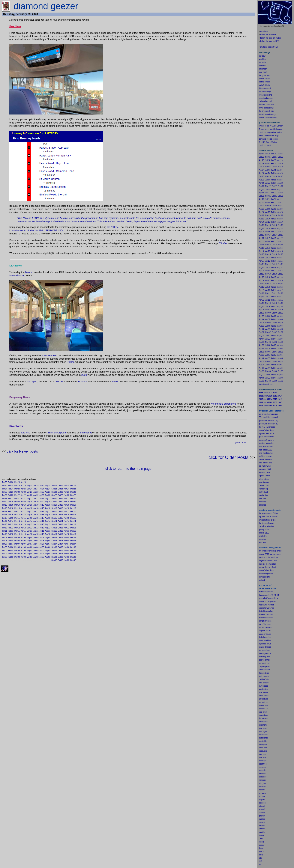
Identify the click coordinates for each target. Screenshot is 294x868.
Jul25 (42, 485)
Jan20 (4, 502)
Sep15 (54, 518)
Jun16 (36, 515)
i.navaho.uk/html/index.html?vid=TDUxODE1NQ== (37, 230)
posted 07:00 (241, 443)
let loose (82, 381)
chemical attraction (267, 526)
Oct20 (60, 502)
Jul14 (42, 521)
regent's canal (265, 473)
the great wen (264, 75)
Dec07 (73, 544)
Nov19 (67, 505)
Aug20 (48, 502)
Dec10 (73, 534)
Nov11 (67, 531)
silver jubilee (264, 479)
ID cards (262, 787)
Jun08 (36, 541)
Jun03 (36, 557)
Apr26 (23, 482)
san (260, 670)
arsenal (262, 809)
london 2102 (264, 533)
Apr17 (23, 511)
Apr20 (23, 502)
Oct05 (60, 550)
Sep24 (54, 489)
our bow (262, 56)
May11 (29, 531)
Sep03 (54, 557)
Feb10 (11, 534)
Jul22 (42, 495)
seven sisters (264, 577)
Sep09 (54, 538)
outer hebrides (265, 640)
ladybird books (265, 631)
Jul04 (42, 554)
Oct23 (60, 492)
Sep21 (54, 499)
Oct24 (60, 489)
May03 (29, 557)
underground (270, 601)
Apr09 (23, 538)
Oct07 (60, 544)
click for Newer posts (22, 451)
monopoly (263, 744)
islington (262, 783)
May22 (29, 495)
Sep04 (54, 554)
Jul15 (42, 518)
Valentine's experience (224, 404)
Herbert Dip (264, 489)
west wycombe (265, 654)
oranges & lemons (266, 440)
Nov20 (67, 502)
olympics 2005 (265, 469)
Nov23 (67, 492)
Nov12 (67, 528)
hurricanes (263, 735)
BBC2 (261, 852)
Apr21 (23, 499)
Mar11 (17, 531)
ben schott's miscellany (268, 598)
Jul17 (42, 511)
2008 (84, 375)
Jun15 (36, 518)
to (262, 858)
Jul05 (42, 550)
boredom (262, 539)
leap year (263, 757)
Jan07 (4, 544)
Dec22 (73, 495)
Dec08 (73, 541)
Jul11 (42, 531)
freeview (262, 793)
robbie (261, 842)
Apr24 (23, 489)
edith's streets (264, 82)
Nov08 (67, 541)
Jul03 (42, 557)
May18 (29, 508)
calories (262, 819)
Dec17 (73, 511)
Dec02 (73, 560)
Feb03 (11, 557)
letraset (262, 806)
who (266, 718)
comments (263, 725)
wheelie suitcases (266, 615)
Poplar (70, 362)
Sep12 (54, 528)
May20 (29, 502)
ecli (260, 803)
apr (260, 543)
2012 (269, 644)
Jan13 (4, 524)
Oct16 (60, 515)
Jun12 (36, 528)
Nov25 (67, 485)
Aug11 (48, 531)
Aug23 (48, 492)
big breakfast (264, 663)
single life (263, 536)
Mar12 (17, 528)
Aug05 (48, 550)
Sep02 (54, 560)
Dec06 (73, 547)
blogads (262, 800)
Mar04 (17, 554)
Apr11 (23, 531)
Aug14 (48, 521)
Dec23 (73, 492)
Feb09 (11, 538)
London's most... (266, 145)
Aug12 (48, 528)
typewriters (263, 715)
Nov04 (67, 554)
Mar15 (17, 518)
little (260, 693)
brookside (263, 741)
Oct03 (60, 557)
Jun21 (36, 499)
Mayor (29, 272)
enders (266, 683)
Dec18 (73, 508)
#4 (278, 595)
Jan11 (4, 531)
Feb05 (11, 550)
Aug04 (48, 554)
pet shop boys (265, 650)
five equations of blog (268, 520)
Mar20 (17, 502)
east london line (265, 463)
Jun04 (36, 554)
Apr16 (23, 515)
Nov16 (67, 515)
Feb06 (11, 547)
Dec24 (73, 489)
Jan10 (4, 534)
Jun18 (36, 508)
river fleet (263, 499)
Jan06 (4, 547)
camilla (262, 832)
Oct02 (60, 560)
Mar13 (17, 524)
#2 (272, 595)
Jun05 (36, 550)
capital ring (263, 495)
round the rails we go (267, 114)
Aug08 (48, 541)
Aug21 (48, 499)
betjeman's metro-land (268, 561)
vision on (262, 767)
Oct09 (60, 538)
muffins (262, 826)
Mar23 (17, 492)
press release (49, 355)
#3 (275, 595)
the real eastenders (267, 427)
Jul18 (42, 508)
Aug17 (48, 511)
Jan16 (4, 515)
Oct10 (60, 534)
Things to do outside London (271, 129)
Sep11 (54, 531)
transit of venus (265, 621)
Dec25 (73, 485)
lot (260, 858)
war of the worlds (266, 618)
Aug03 (48, 557)
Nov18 (67, 508)
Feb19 (11, 505)
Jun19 (36, 505)
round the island (265, 95)
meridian (273, 564)
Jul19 (42, 505)
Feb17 (11, 511)
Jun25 (36, 485)
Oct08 (60, 541)
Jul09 (42, 538)
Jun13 (36, 524)
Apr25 (23, 485)
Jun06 (36, 547)
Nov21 (67, 499)
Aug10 (48, 534)
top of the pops (265, 624)
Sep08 (54, 541)
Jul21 (42, 499)
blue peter (263, 728)
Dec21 (73, 499)
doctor (261, 718)
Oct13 (60, 524)
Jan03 (4, 557)
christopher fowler (266, 101)
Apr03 (23, 557)
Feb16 (11, 515)
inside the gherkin (266, 574)
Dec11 (73, 531)
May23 (29, 492)
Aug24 (48, 489)
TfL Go (223, 243)
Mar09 (17, 538)
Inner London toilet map (269, 136)
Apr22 (23, 495)
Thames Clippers (57, 433)
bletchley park (265, 657)
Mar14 (17, 521)
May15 (29, 518)
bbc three (263, 764)
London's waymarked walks (270, 132)
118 (260, 861)
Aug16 (48, 515)
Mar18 (17, 508)
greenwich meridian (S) (268, 424)
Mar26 (17, 482)
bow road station (266, 446)
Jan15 (4, 518)
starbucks (263, 751)
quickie (59, 381)
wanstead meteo (266, 98)
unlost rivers (264, 482)
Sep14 (54, 521)
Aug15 (48, 518)
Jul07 (42, 544)
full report (32, 381)
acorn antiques (265, 634)
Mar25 (17, 485)
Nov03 (67, 557)
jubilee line (263, 705)
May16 (29, 515)
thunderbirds (264, 673)
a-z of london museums (268, 414)
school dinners (265, 647)
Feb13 (11, 524)
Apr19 (23, 505)
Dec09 (73, 538)
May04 (29, 554)
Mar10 (17, 534)
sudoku (262, 829)
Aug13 (48, 524)
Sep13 (54, 524)
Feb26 (11, 482)
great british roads (266, 437)
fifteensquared (265, 88)
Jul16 (42, 515)
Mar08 (17, 541)
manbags (263, 761)
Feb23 (11, 492)
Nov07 (67, 544)
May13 (29, 524)
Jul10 (42, 534)
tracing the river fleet (267, 567)
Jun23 (36, 492)
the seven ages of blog (268, 513)
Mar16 (17, 515)
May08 (29, 541)
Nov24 (67, 489)
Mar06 (17, 547)
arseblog (262, 59)
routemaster (264, 676)
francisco (266, 670)
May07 (29, 544)
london (262, 601)
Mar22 (17, 495)
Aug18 (48, 508)
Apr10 (23, 534)
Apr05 (23, 550)
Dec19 (73, 505)
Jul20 (42, 502)
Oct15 (60, 518)
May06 (29, 547)
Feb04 (11, 554)
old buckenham (265, 627)
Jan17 (4, 511)
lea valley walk (265, 466)
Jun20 (36, 502)
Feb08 (11, 541)
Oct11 (60, 531)
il (262, 543)
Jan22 (4, 495)
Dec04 (73, 554)
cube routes (264, 485)
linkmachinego (265, 92)
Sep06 (54, 547)
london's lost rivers (267, 430)
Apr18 (23, 508)
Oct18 (60, 508)
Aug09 (48, 538)
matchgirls (263, 731)
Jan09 (4, 538)
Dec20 (73, 502)
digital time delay (266, 611)
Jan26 (4, 482)
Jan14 (4, 521)
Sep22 (54, 495)
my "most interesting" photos (271, 551)
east (261, 683)
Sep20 (54, 502)
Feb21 (11, 499)
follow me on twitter (268, 35)
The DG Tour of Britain (268, 142)
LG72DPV (112, 227)
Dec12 (73, 528)
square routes (264, 476)
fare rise (25, 433)
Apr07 (23, 544)
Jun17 (36, 511)
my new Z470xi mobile (268, 517)
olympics (262, 644)
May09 (29, 538)
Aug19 (48, 505)
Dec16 (73, 515)
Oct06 (60, 547)
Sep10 (54, 534)
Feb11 (11, 531)
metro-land (263, 492)
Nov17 (67, 511)
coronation (263, 722)
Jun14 (36, 521)
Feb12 (11, 528)
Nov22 (67, 495)
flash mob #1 (264, 595)
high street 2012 (265, 450)
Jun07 (36, 544)
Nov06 (67, 547)
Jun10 (36, 534)
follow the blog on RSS (270, 41)
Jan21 (4, 499)
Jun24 (36, 489)
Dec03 (73, 557)
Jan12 (4, 528)
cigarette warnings (266, 608)
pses (264, 803)
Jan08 (4, 541)
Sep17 (54, 511)
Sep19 (54, 505)
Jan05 (4, 550)
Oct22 (60, 495)
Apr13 (23, 524)
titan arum (263, 712)
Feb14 (11, 521)
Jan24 (4, 489)
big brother (263, 702)
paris (261, 855)
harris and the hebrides (268, 557)
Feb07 (11, 544)
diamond (262, 592)
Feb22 (11, 495)
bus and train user (266, 105)
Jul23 (42, 492)
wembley (262, 780)
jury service (264, 699)
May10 (29, 534)
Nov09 (67, 538)
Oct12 (60, 528)
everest (262, 822)
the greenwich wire (267, 111)
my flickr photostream (269, 47)
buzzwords (263, 738)
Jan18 (4, 508)
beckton (262, 796)
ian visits (262, 62)
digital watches (265, 637)
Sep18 (54, 508)
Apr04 (23, 554)
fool (264, 543)
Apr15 (23, 518)
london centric (265, 79)
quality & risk (264, 530)
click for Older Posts (228, 457)
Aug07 (48, 544)
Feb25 (11, 485)
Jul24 (42, 489)
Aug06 (48, 547)
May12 (29, 528)
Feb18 (11, 508)
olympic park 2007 (266, 434)
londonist (262, 66)
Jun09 (36, 538)
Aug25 (48, 485)
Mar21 (17, 499)
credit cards (264, 696)
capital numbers (265, 460)
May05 (29, 550)
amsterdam (263, 689)
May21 (29, 499)
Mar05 (17, 550)
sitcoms (262, 813)
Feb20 (11, 502)
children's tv (264, 679)
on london (263, 69)
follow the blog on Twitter (271, 38)
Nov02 (67, 560)
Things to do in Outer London (271, 126)
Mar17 (17, 511)
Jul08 (42, 541)
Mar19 (17, 505)
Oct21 (60, 499)
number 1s (263, 709)
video (115, 381)
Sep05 (54, 550)
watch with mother (266, 605)
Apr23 (23, 492)
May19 (29, 505)
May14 (29, 521)
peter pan (263, 748)
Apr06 (23, 547)
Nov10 (67, 534)
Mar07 (17, 544)
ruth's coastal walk (266, 108)
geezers (270, 592)
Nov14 (67, 521)
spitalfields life (265, 85)
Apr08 (23, 541)
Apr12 (23, 528)
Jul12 (42, 528)
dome (261, 848)
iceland (262, 580)
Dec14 (73, 521)
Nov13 (67, 524)
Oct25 (60, 485)
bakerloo (262, 505)
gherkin (262, 816)
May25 (29, 485)
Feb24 (11, 489)
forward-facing (17, 275)
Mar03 (17, 557)
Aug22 (48, 495)
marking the (264, 564)
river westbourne (266, 453)
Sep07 (54, 544)
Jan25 (4, 485)
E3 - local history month (269, 417)
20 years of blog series (268, 139)
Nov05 (67, 550)
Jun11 (36, 531)
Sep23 (54, 492)
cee (260, 838)
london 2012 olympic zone (270, 554)
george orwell (264, 660)
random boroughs (266, 443)
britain (265, 693)
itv (260, 865)
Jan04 (4, 554)
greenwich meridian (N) (268, 421)
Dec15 (73, 518)
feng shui (263, 754)
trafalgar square (265, 456)
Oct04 (60, 554)
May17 (29, 511)
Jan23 (4, 492)
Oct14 (60, 521)
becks (261, 845)
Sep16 (54, 515)
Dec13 (73, 524)
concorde (263, 777)
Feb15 (11, 518)
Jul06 (42, 547)
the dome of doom (266, 523)
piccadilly (263, 502)
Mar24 (17, 489)
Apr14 (23, 521)
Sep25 (54, 485)
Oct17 (60, 511)
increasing (86, 433)
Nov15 (67, 518)
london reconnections (268, 118)
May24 (29, 489)
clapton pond (264, 666)
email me (264, 31)
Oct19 (60, 505)
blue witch (263, 72)
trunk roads (263, 686)
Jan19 (4, 505)
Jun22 (36, 495)
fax (263, 838)
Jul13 (42, 524)
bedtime (262, 790)
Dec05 (73, 550)
